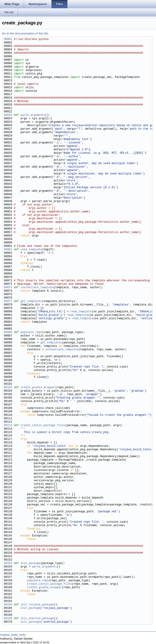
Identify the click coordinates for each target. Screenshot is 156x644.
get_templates (31, 301)
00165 (8, 605)
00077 (8, 301)
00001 (8, 39)
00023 (8, 115)
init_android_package (37, 619)
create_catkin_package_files (43, 426)
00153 (8, 563)
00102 (8, 388)
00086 (8, 332)
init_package (30, 563)
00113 (8, 426)
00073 (8, 288)
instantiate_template (37, 288)
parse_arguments (33, 115)
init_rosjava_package (37, 605)
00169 (8, 619)
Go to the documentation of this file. (25, 33)
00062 (8, 250)
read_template (31, 250)
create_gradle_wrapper (38, 388)
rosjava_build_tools (13, 635)
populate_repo (31, 332)
